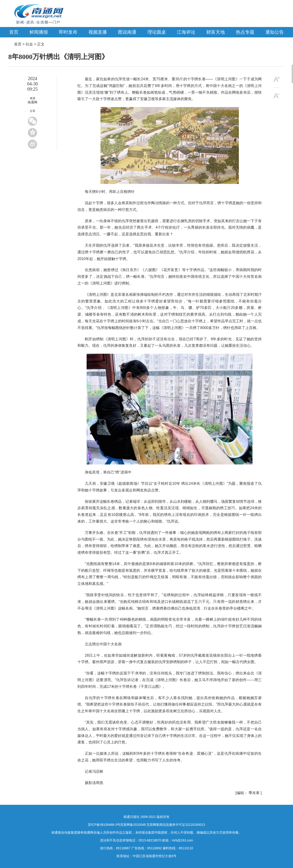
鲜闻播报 (39, 32)
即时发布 (68, 32)
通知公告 (275, 32)
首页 (14, 32)
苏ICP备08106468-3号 (104, 825)
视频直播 (98, 32)
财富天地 (216, 32)
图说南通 (127, 32)
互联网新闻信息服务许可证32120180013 (176, 825)
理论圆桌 (157, 32)
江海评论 (186, 32)
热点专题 (245, 32)
